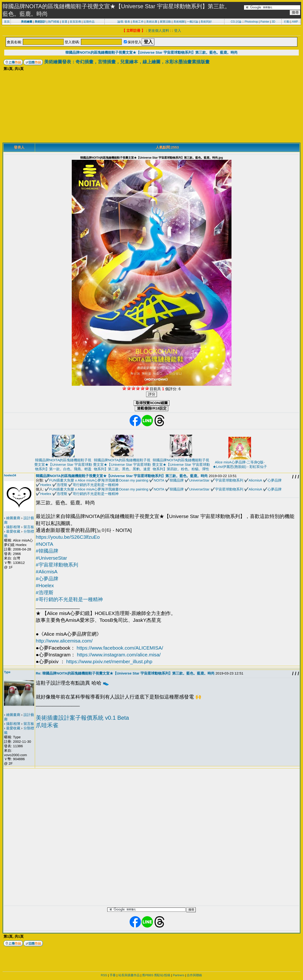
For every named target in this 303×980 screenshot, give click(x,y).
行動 (287, 22)
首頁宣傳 (75, 22)
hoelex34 (10, 475)
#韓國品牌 (47, 551)
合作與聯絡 (194, 975)
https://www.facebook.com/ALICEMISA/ (120, 648)
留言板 (29, 527)
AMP (295, 22)
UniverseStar (199, 480)
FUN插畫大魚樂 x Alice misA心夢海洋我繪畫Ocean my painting (99, 480)
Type (7, 672)
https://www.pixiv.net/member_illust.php (109, 661)
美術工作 (138, 22)
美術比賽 (152, 22)
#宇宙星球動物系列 (57, 565)
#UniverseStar (51, 558)
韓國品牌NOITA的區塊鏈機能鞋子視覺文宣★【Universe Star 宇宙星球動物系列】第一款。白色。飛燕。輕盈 (63, 464)
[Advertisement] (151, 107)
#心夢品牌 (47, 579)
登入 (178, 30)
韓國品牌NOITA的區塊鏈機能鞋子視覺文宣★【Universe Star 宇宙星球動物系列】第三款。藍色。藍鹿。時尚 (151, 52)
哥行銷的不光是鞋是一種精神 (96, 485)
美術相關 (179, 22)
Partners (179, 975)
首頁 (7, 22)
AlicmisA (255, 480)
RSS (104, 975)
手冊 (113, 975)
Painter (265, 22)
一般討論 (192, 22)
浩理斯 (62, 485)
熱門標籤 (54, 22)
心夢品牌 (275, 480)
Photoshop (251, 22)
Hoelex (46, 485)
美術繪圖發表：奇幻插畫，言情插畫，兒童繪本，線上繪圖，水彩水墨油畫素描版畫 (127, 62)
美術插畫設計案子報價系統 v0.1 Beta (82, 718)
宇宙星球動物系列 (229, 480)
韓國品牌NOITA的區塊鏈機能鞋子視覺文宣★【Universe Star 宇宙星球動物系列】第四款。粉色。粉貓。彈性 (181, 464)
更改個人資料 (159, 30)
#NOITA (44, 544)
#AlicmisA (47, 572)
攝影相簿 (13, 527)
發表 (127, 22)
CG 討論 (236, 22)
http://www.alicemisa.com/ (64, 641)
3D (273, 22)
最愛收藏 (13, 531)
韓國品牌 (177, 480)
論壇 (120, 22)
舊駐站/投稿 (162, 975)
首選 (64, 22)
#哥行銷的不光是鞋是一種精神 (69, 599)
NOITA (159, 480)
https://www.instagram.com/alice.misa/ (119, 655)
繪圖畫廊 (13, 518)
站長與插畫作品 (129, 975)
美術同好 (206, 22)
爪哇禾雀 (47, 725)
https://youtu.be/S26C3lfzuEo (68, 537)
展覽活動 (165, 22)
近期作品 (89, 22)
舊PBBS (148, 975)
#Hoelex (45, 585)
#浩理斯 (45, 592)
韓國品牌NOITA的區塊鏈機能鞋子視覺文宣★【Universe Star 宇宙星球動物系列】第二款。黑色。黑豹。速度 (122, 464)
